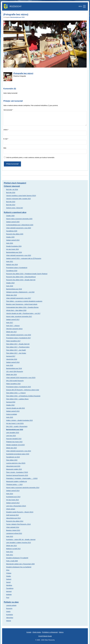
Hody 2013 (10, 536)
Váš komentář (8, 110)
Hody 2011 (10, 555)
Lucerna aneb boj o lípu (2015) (16, 463)
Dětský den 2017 (11, 332)
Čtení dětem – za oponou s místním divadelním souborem (24, 301)
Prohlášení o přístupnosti (50, 632)
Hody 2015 (10, 417)
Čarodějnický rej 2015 (13, 457)
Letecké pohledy (11, 605)
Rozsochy (9, 609)
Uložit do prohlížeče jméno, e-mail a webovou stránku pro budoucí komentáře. (30, 158)
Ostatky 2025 (10, 237)
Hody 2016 (10, 365)
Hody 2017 (10, 323)
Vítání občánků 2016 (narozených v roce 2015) (21, 378)
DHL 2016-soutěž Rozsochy (15, 381)
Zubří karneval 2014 (12, 515)
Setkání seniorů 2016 (13, 362)
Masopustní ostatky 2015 (14, 469)
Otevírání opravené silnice (14, 329)
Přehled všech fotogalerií (15, 183)
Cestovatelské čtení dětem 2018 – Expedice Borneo (22, 307)
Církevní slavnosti (12, 186)
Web (5, 148)
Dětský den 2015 (11, 448)
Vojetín (8, 612)
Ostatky (9, 576)
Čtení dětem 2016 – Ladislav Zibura (17, 399)
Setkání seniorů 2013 (13, 503)
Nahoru (61, 632)
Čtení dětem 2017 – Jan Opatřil (16, 350)
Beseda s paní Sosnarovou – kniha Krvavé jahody (22, 304)
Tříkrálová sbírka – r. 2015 (14, 485)
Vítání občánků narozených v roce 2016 (19, 335)
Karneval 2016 (11, 402)
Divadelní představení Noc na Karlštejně (19, 567)
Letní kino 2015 (11, 436)
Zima (8, 570)
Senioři (8, 582)
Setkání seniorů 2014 (13, 491)
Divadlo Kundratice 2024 (14, 246)
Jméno (6, 130)
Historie (9, 621)
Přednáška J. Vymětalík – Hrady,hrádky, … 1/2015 (22, 478)
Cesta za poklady (12, 414)
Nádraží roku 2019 (12, 265)
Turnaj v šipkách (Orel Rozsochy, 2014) (18, 524)
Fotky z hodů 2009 (12, 561)
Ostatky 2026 (10, 216)
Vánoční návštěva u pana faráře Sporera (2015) (21, 196)
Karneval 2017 (11, 356)
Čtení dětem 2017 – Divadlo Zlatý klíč (18, 344)
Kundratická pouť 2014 (13, 497)
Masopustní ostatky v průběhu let (17, 482)
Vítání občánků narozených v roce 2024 (19, 228)
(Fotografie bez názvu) (23, 73)
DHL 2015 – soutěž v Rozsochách (17, 427)
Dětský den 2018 (11, 295)
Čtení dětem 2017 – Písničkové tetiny (18, 347)
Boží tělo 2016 (11, 193)
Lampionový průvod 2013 (14, 533)
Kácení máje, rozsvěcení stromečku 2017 (19, 317)
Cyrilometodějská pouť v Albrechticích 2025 (20, 225)
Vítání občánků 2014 (13, 527)
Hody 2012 (10, 552)
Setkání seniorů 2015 (13, 411)
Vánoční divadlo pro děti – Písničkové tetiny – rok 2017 (23, 313)
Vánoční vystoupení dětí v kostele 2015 (18, 199)
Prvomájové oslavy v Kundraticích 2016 (19, 387)
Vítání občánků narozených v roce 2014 (19, 451)
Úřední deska (37, 632)
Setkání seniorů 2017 (13, 320)
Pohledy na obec (11, 602)
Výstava (9, 573)
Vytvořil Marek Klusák (45, 636)
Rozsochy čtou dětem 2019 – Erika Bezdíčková (21, 277)
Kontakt (29, 632)
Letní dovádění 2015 (13, 433)
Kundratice (10, 615)
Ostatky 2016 (10, 405)
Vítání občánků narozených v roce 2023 (19, 255)
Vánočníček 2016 (12, 359)
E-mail (6, 139)
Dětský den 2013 (11, 546)
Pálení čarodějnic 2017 (13, 341)
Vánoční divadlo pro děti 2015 (16, 408)
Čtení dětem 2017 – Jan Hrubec (16, 353)
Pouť (8, 598)
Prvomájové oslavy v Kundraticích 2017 (19, 338)
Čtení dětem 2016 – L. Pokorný (16, 393)
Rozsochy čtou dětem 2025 (15, 234)
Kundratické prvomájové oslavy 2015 (18, 454)
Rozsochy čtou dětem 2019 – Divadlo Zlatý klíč (21, 280)
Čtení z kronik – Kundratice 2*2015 (17, 472)
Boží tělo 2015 (11, 202)
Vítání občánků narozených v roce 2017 (19, 298)
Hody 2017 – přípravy (13, 326)
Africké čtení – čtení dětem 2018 (16, 310)
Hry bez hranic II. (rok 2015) (15, 423)
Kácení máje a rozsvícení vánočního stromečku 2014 (23, 488)
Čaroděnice (10, 588)
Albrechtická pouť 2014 (13, 518)
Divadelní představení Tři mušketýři (17, 558)
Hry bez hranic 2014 (12, 500)
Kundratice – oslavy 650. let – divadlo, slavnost (21, 540)
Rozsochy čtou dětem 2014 (15, 521)
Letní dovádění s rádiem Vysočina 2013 (19, 543)
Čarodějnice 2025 (12, 231)
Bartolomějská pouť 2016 (14, 368)
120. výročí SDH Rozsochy (15, 372)
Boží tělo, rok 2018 (12, 190)
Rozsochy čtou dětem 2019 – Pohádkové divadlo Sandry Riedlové (27, 274)
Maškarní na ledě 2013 (13, 549)
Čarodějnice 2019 (12, 271)
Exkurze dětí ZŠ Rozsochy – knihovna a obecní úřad (23, 390)
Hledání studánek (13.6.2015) (15, 445)
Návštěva (9, 585)
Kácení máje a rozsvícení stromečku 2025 (19, 219)
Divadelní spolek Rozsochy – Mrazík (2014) (20, 512)
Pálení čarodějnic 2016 (13, 384)
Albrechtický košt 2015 (13, 466)
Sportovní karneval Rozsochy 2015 (17, 475)
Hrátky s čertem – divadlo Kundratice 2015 (19, 420)
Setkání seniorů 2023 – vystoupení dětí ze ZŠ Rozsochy (24, 258)
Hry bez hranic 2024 (12, 249)
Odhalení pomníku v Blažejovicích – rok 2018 (20, 292)
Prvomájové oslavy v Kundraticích (17, 268)
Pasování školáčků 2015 (14, 439)
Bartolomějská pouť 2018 (14, 289)
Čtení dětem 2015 (12, 460)
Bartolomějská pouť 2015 (17, 17)
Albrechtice (10, 618)
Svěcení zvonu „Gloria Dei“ (15, 208)
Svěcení (9, 579)
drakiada (9, 595)
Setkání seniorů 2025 (13, 222)
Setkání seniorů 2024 (13, 240)
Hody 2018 (10, 286)
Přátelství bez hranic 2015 (14, 442)
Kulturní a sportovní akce (15, 212)
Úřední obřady (11, 509)
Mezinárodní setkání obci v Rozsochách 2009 (20, 564)
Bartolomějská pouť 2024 (14, 252)
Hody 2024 (10, 243)
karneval (9, 591)
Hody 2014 (10, 494)
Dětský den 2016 (11, 375)
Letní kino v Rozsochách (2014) (16, 506)
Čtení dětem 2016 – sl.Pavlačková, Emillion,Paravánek (23, 396)
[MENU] (84, 6)
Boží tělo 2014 (11, 205)
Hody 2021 (10, 262)
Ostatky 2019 (10, 283)
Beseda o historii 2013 (13, 530)
